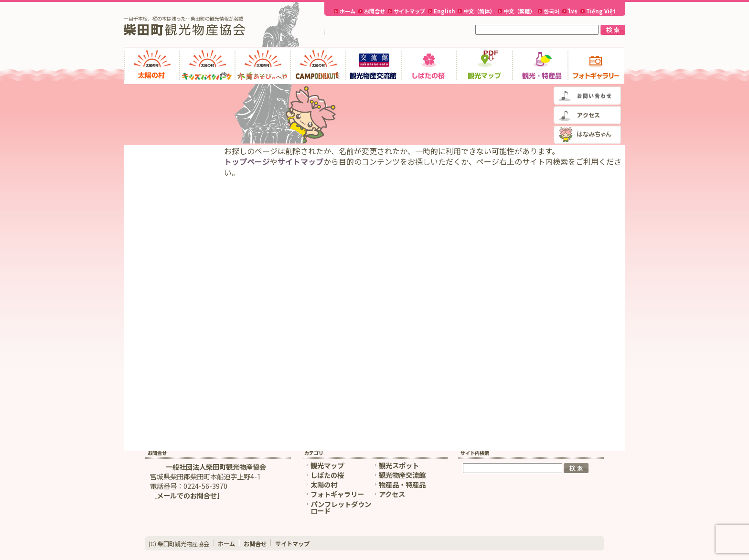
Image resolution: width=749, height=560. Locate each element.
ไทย (573, 11)
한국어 (551, 11)
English (444, 11)
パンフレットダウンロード (341, 507)
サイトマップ (409, 11)
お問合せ (374, 11)
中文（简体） (479, 11)
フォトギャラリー (337, 494)
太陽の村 (324, 484)
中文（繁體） (519, 11)
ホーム (348, 11)
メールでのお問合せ (187, 495)
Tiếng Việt (601, 11)
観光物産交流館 (402, 475)
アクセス (392, 494)
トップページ (247, 161)
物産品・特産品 (402, 484)
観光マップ (327, 465)
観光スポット (399, 465)
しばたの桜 (327, 475)
